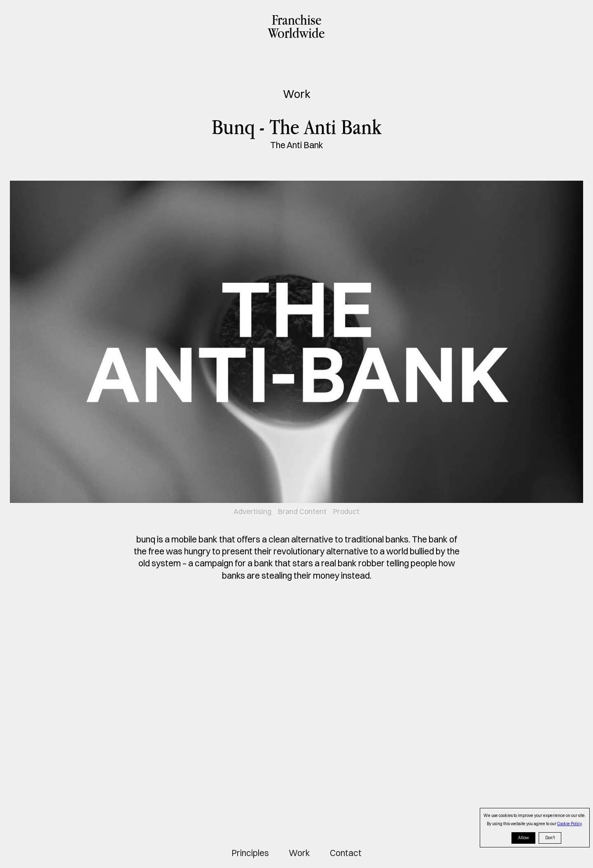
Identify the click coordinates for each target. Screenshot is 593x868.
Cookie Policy (569, 824)
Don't (550, 838)
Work (299, 853)
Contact (346, 853)
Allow (523, 838)
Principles (250, 853)
